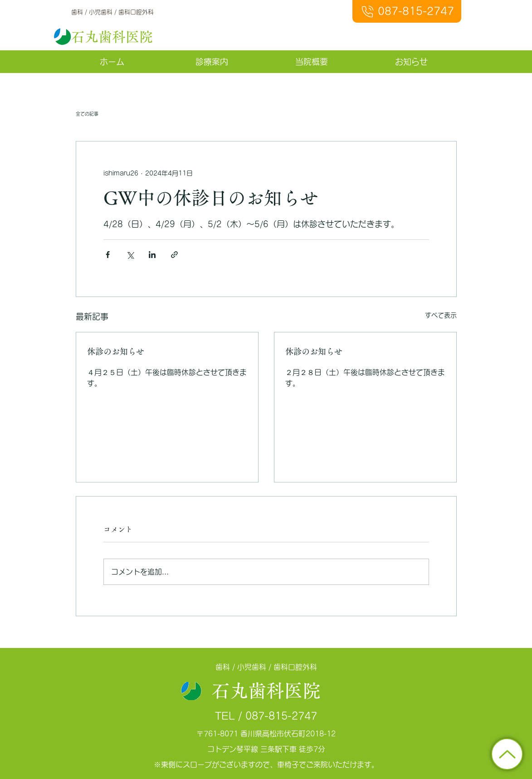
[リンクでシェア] (174, 255)
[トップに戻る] (507, 754)
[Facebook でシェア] (108, 255)
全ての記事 (87, 114)
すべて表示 (441, 315)
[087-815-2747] (407, 11)
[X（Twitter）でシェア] (130, 255)
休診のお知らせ (116, 351)
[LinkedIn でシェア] (152, 255)
